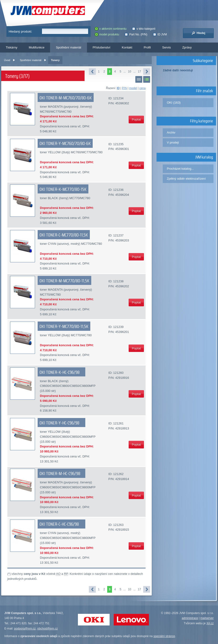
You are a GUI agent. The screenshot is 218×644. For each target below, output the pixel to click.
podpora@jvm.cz (25, 629)
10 (129, 72)
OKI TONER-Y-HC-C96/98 (59, 423)
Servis (167, 47)
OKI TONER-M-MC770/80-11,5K (64, 281)
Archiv (171, 132)
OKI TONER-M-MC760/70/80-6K (66, 98)
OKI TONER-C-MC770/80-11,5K (64, 235)
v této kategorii (144, 29)
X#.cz (210, 623)
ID (118, 88)
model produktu (107, 34)
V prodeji (173, 142)
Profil (147, 47)
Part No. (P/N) (136, 34)
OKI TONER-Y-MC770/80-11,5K (64, 326)
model (133, 88)
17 (139, 72)
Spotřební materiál (68, 47)
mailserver (207, 618)
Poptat (136, 119)
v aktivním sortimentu (111, 29)
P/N (124, 88)
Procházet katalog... (180, 169)
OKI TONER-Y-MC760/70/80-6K (65, 143)
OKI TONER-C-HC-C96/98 (59, 524)
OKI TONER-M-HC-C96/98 (60, 473)
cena (142, 88)
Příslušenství (101, 47)
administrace (190, 618)
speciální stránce (164, 636)
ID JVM (160, 34)
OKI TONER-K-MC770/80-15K (63, 189)
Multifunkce (37, 47)
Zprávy (187, 47)
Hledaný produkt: (20, 31)
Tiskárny (12, 47)
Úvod (7, 60)
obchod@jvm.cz (48, 629)
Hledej (198, 33)
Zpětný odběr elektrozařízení (186, 179)
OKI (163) (174, 103)
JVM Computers (48, 11)
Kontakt (127, 47)
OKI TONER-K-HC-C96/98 (60, 372)
